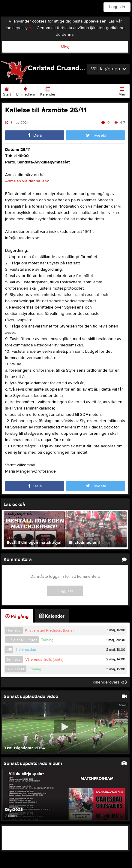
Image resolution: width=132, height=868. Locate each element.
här (32, 28)
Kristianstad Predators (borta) (49, 630)
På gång (17, 617)
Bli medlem (26, 90)
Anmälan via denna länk (27, 181)
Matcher (67, 90)
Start (7, 90)
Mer (122, 90)
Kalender (48, 90)
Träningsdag (26, 650)
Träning (47, 640)
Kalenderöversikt (110, 682)
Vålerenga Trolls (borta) (44, 659)
